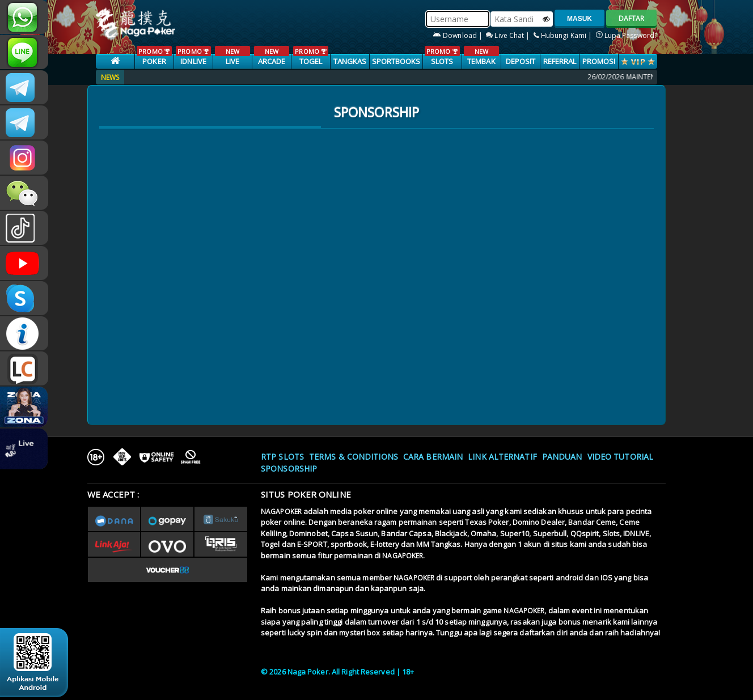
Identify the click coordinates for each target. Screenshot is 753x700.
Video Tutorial (620, 457)
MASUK (579, 19)
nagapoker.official (24, 158)
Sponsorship (289, 468)
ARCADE (271, 56)
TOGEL (310, 56)
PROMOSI (599, 61)
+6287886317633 (24, 17)
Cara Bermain (433, 457)
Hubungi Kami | (564, 35)
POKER (154, 56)
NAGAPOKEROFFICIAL (24, 263)
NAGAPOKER (281, 512)
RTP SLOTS (282, 457)
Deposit (521, 61)
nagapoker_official (24, 52)
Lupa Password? (627, 35)
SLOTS (442, 56)
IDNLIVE (193, 56)
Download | (458, 35)
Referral (560, 61)
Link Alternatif (502, 457)
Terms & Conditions (354, 457)
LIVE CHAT (24, 368)
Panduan (562, 457)
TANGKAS (350, 61)
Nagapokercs (24, 122)
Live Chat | (509, 35)
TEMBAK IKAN (481, 62)
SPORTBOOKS (396, 61)
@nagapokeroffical (24, 228)
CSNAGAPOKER (24, 87)
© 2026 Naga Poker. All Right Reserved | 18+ (337, 672)
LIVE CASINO (232, 62)
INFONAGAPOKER (24, 333)
